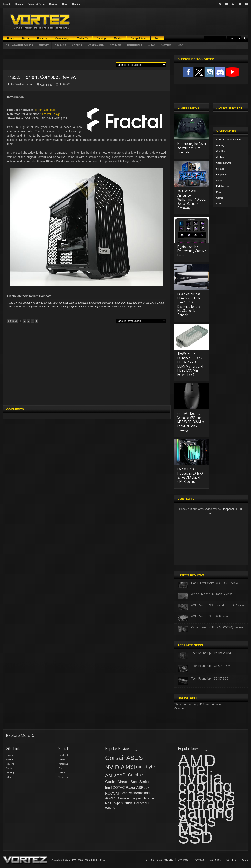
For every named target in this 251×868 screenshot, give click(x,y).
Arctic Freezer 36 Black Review (211, 594)
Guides (220, 204)
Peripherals (222, 174)
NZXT (109, 803)
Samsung (124, 798)
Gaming (76, 4)
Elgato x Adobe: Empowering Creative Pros (192, 251)
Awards (7, 4)
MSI (130, 767)
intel (109, 788)
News (65, 4)
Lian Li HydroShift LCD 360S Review (214, 583)
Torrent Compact (45, 110)
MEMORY (44, 45)
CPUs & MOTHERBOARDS (19, 45)
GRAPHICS (60, 45)
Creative (127, 793)
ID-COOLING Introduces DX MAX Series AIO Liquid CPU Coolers (190, 475)
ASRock (143, 788)
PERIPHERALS (135, 45)
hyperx (118, 803)
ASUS (135, 758)
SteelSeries (140, 782)
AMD (111, 775)
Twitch (62, 772)
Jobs (8, 777)
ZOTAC (119, 788)
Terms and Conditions (159, 860)
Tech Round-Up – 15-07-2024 (211, 678)
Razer (130, 788)
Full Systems (223, 186)
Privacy (10, 755)
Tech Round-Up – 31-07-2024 (211, 665)
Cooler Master (117, 782)
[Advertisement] (41, 366)
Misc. (219, 192)
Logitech (137, 798)
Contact (19, 4)
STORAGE (116, 45)
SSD (195, 837)
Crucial (129, 803)
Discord (62, 768)
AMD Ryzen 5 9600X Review (210, 616)
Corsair (115, 758)
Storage (220, 169)
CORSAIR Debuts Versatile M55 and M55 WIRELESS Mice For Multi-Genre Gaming (191, 422)
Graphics (221, 151)
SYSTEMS (166, 45)
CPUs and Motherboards (228, 140)
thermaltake (142, 793)
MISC (180, 45)
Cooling (220, 157)
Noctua (149, 798)
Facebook (63, 755)
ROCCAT (112, 793)
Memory (220, 146)
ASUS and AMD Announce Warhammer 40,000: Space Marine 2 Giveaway (192, 199)
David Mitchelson (24, 84)
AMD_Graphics (130, 775)
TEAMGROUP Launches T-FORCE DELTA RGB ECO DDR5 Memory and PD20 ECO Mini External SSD (190, 364)
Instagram (63, 764)
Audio (219, 180)
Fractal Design (51, 114)
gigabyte (146, 767)
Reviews (54, 4)
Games (220, 198)
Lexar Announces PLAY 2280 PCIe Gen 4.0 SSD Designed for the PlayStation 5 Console (189, 304)
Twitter (62, 759)
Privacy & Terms (36, 4)
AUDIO (152, 45)
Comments (46, 85)
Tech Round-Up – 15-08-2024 (211, 653)
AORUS (111, 798)
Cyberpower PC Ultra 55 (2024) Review (217, 627)
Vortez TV (63, 777)
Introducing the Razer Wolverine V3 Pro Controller (192, 148)
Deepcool (140, 803)
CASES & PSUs (96, 45)
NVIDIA (115, 767)
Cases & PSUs (224, 163)
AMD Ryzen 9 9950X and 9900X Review (218, 605)
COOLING (77, 45)
